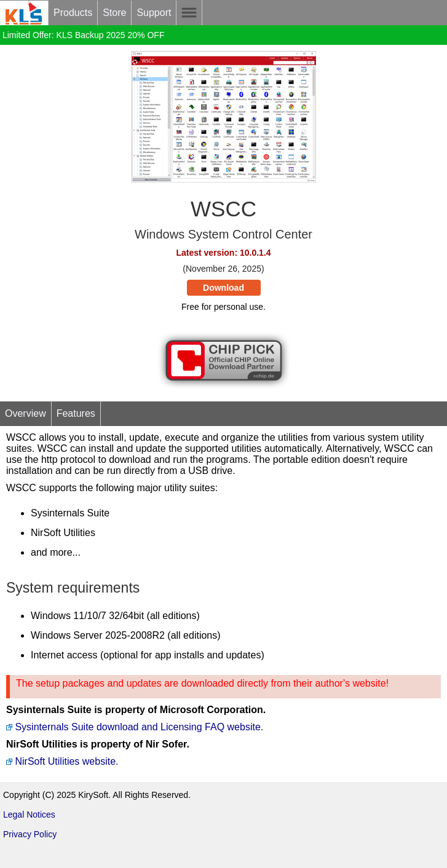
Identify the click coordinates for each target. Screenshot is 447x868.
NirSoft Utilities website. (62, 761)
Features (76, 413)
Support (154, 13)
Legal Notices (29, 815)
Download (223, 288)
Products (73, 13)
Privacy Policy (30, 834)
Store (114, 13)
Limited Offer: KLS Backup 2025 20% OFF (84, 35)
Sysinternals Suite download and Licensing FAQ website (133, 727)
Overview (26, 413)
